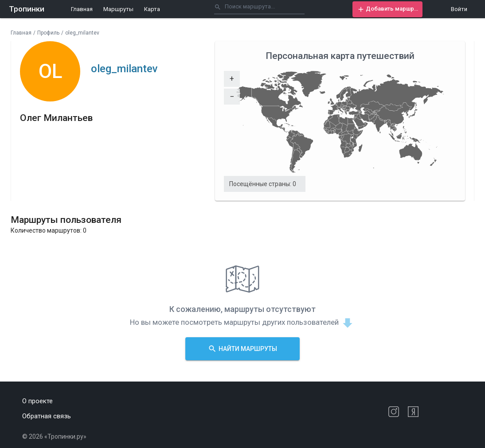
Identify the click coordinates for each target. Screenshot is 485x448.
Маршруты (118, 9)
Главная (82, 9)
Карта (152, 9)
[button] (387, 9)
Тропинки (27, 9)
